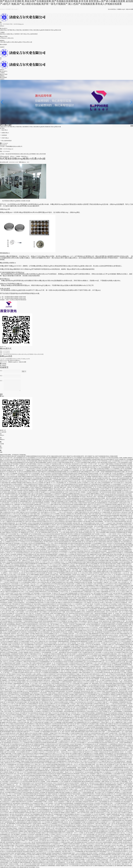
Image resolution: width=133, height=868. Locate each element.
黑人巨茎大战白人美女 (118, 550)
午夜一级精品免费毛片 (36, 497)
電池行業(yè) (19, 30)
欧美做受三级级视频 (8, 623)
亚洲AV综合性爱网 (84, 635)
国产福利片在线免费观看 (69, 701)
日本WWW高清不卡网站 (126, 461)
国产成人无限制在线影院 (100, 542)
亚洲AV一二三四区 (16, 511)
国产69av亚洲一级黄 (119, 556)
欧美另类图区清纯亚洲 (23, 673)
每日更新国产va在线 (92, 509)
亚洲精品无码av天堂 (90, 532)
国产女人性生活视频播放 (76, 458)
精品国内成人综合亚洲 (23, 540)
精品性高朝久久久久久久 (80, 494)
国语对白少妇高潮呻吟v (71, 520)
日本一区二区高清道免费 (32, 475)
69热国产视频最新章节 (59, 520)
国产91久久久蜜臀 (49, 504)
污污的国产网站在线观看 (63, 462)
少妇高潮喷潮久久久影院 (81, 604)
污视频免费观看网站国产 (80, 637)
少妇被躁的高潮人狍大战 (13, 500)
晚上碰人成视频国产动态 (93, 545)
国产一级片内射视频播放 (17, 458)
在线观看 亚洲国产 (36, 864)
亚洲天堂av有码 (79, 557)
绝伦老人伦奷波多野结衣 (17, 486)
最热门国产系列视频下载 (12, 819)
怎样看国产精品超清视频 (65, 673)
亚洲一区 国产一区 (85, 464)
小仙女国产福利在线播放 (124, 562)
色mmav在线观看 (39, 483)
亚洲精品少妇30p (90, 540)
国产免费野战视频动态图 (47, 540)
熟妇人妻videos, (72, 687)
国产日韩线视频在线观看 (86, 581)
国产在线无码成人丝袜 (104, 501)
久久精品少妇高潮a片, (103, 806)
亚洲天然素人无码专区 (73, 635)
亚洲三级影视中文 (64, 676)
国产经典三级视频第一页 (82, 492)
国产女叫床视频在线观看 (35, 534)
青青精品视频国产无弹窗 (84, 556)
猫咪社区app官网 (115, 662)
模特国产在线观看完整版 (73, 500)
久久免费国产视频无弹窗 (29, 486)
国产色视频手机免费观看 (56, 582)
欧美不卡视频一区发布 (64, 612)
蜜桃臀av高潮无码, (14, 778)
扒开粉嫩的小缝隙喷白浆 (48, 467)
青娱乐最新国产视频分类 (71, 522)
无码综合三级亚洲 (115, 501)
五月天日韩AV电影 (40, 458)
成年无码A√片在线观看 (107, 595)
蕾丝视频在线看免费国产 (91, 559)
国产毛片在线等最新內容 (47, 518)
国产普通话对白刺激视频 (55, 654)
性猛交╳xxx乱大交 (63, 531)
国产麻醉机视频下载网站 (66, 578)
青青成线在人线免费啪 (27, 531)
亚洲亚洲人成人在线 (18, 573)
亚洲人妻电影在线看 (68, 532)
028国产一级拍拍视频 (86, 480)
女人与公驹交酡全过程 (76, 760)
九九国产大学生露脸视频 (62, 459)
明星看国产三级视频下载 (31, 579)
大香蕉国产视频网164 (39, 758)
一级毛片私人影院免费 (111, 498)
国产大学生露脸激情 (42, 789)
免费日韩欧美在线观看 (101, 551)
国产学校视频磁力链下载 (40, 511)
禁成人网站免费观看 (76, 514)
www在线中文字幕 (97, 606)
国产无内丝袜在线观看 (40, 573)
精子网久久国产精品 (41, 469)
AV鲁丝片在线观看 (24, 646)
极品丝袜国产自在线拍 (61, 500)
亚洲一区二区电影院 (55, 515)
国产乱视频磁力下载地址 (83, 589)
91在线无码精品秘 (84, 595)
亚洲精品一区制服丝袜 (18, 828)
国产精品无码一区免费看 (26, 536)
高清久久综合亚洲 (121, 514)
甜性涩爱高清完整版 (29, 520)
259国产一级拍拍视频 (109, 466)
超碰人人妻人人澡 (71, 489)
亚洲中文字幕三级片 (5, 458)
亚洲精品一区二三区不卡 (27, 511)
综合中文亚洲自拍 (51, 570)
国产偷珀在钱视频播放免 (60, 595)
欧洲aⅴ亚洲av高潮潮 (100, 498)
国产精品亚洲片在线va (60, 467)
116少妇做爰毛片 (17, 648)
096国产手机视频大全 (120, 557)
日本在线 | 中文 (71, 604)
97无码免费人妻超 (99, 794)
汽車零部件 (17, 34)
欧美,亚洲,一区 (43, 725)
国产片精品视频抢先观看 (102, 506)
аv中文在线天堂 (105, 652)
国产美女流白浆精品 (28, 462)
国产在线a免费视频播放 (16, 620)
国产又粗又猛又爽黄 (16, 470)
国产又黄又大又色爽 (94, 472)
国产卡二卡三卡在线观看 (62, 634)
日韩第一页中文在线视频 (40, 684)
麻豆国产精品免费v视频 (80, 484)
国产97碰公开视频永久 (42, 612)
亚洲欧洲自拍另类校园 (6, 478)
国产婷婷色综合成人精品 (20, 570)
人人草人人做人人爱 (51, 543)
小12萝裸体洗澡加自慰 (27, 786)
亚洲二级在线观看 (120, 500)
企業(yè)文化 (10, 38)
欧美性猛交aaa (27, 553)
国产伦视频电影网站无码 (76, 626)
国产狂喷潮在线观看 (84, 615)
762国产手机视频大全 (104, 711)
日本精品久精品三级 (71, 596)
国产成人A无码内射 (81, 481)
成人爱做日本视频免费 (29, 571)
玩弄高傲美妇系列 (6, 514)
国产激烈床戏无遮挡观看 (47, 847)
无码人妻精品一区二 (50, 615)
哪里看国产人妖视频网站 (58, 554)
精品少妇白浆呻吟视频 (106, 459)
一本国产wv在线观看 (106, 666)
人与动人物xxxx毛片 (25, 528)
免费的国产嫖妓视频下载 (44, 461)
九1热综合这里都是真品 (59, 522)
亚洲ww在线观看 (41, 866)
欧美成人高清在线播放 (34, 523)
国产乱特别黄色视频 (118, 674)
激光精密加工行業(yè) (28, 30)
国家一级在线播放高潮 (72, 467)
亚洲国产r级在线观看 (47, 607)
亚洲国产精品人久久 (122, 739)
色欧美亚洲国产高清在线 (106, 462)
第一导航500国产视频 (57, 487)
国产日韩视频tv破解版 (23, 487)
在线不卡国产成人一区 (31, 613)
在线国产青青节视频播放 (37, 503)
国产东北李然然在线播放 (92, 598)
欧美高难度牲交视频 (109, 654)
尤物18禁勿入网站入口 (98, 466)
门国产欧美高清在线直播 (105, 492)
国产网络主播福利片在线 (50, 542)
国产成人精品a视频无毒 (83, 467)
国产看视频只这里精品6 (64, 813)
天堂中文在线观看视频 (81, 708)
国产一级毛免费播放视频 (27, 645)
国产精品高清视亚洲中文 (31, 466)
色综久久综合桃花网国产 (34, 473)
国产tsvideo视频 (61, 495)
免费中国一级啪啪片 (67, 529)
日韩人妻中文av (45, 498)
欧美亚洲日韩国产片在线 (10, 461)
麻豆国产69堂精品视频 (92, 484)
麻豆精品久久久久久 (80, 814)
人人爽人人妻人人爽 (24, 568)
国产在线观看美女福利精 (98, 539)
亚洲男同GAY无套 (95, 462)
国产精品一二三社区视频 (72, 615)
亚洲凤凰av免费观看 (60, 615)
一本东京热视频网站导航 (8, 537)
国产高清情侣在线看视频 (12, 643)
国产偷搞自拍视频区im (76, 794)
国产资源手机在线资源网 (58, 523)
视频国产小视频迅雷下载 (37, 470)
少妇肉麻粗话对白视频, (37, 480)
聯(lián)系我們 (3, 77)
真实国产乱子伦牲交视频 (48, 509)
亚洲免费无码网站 (96, 459)
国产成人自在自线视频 (77, 631)
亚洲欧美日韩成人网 (122, 486)
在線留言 (2, 79)
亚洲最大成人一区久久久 (110, 478)
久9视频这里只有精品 (78, 632)
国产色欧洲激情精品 (7, 484)
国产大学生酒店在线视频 (61, 508)
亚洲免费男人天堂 (115, 548)
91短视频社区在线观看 (35, 627)
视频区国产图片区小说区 (123, 504)
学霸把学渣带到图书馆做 (120, 522)
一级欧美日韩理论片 (112, 699)
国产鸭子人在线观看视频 (28, 599)
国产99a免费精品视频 (23, 509)
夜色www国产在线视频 (13, 459)
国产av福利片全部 (27, 522)
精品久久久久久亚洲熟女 (62, 749)
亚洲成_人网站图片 (67, 487)
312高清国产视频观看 (52, 567)
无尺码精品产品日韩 (83, 593)
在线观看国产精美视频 (67, 473)
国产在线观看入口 (89, 578)
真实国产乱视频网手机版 (79, 473)
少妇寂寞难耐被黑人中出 (15, 498)
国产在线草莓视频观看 (122, 705)
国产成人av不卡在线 (57, 559)
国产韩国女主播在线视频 (8, 492)
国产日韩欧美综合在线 (13, 582)
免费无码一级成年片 (103, 476)
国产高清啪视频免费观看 (85, 534)
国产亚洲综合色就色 (94, 475)
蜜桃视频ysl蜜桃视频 (19, 565)
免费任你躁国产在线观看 (55, 529)
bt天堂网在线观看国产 (18, 484)
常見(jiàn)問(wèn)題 (27, 42)
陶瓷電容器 (23, 300)
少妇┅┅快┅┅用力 (17, 785)
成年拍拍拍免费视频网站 (52, 458)
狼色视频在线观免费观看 (56, 492)
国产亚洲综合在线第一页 (98, 631)
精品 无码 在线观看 (55, 461)
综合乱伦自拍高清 (16, 585)
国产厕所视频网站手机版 (65, 511)
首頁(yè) (2, 70)
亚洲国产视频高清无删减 (50, 470)
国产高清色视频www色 (17, 543)
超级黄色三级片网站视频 (84, 522)
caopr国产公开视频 (124, 817)
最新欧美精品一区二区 (6, 511)
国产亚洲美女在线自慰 (114, 476)
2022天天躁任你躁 (66, 464)
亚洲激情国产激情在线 (95, 666)
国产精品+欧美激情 (7, 684)
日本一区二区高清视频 (101, 699)
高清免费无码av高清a (64, 719)
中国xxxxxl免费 (42, 631)
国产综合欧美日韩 (114, 481)
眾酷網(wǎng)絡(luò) (13, 362)
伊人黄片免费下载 (114, 489)
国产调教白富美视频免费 (29, 564)
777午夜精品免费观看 (40, 520)
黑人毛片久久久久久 (22, 469)
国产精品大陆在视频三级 (72, 547)
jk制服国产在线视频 (73, 459)
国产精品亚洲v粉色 (119, 610)
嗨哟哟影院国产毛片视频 (6, 631)
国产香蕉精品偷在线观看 (29, 676)
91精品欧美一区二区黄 (74, 548)
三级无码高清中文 (76, 464)
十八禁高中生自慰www (16, 506)
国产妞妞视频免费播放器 (68, 484)
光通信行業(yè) (4, 30)
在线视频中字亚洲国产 (30, 736)
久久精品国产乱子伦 (127, 484)
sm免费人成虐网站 (123, 458)
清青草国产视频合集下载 (45, 702)
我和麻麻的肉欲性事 (106, 531)
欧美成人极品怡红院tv (104, 621)
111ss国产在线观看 (19, 612)
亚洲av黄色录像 (103, 743)
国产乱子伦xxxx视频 (72, 716)
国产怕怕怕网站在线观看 (9, 494)
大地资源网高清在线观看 (85, 508)
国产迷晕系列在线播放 (23, 467)
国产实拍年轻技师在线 (33, 682)
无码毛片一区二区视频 (66, 562)
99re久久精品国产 (99, 575)
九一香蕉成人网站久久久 (40, 565)
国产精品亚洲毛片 (31, 469)
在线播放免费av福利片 (93, 646)
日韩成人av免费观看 (106, 553)
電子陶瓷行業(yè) (12, 30)
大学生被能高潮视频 (116, 490)
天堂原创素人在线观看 (65, 514)
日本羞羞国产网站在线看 (69, 475)
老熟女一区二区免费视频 (24, 508)
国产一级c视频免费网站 (126, 476)
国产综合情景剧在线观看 (123, 478)
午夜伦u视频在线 (52, 606)
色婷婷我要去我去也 (29, 562)
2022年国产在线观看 (73, 517)
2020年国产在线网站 (34, 487)
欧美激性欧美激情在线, (111, 470)
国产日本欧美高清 (29, 565)
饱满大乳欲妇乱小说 (83, 547)
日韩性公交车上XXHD (93, 708)
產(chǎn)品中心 (4, 71)
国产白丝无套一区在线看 (99, 643)
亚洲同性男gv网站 (45, 582)
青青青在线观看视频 (17, 551)
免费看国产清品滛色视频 (14, 536)
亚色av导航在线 (50, 520)
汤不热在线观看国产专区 (34, 512)
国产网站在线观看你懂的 (53, 511)
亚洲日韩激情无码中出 (10, 469)
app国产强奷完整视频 (76, 842)
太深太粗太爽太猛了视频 (85, 634)
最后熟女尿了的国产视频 (37, 472)
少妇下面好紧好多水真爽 (55, 464)
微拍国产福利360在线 (124, 489)
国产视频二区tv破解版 (58, 741)
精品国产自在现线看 (68, 662)
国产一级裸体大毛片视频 (90, 506)
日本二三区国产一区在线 (8, 495)
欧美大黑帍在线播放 (11, 867)
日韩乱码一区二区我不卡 (119, 517)
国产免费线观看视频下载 (24, 501)
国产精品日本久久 (35, 657)
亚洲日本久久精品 (112, 559)
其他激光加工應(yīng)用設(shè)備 (53, 30)
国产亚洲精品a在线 (70, 685)
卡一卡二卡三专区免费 (88, 626)
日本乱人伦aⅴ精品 (83, 490)
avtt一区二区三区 (7, 547)
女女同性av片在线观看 (82, 483)
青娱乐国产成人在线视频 (20, 515)
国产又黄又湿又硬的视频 (40, 550)
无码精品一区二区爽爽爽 (32, 529)
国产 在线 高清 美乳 (75, 537)
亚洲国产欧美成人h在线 (53, 772)
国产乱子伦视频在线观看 (104, 512)
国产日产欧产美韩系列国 (101, 461)
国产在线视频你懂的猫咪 (63, 610)
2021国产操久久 (125, 534)
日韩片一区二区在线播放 (104, 511)
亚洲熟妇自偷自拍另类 (111, 486)
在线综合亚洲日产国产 (92, 481)
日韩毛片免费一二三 (103, 732)
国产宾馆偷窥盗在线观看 (34, 518)
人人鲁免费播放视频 (11, 601)
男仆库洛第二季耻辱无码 (45, 475)
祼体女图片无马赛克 (9, 635)
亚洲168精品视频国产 (86, 539)
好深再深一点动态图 (65, 498)
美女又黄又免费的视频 (45, 855)
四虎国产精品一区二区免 (78, 469)
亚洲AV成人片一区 (98, 693)
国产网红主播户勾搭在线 (68, 724)
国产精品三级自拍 (104, 601)
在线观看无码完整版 (44, 529)
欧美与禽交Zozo (29, 758)
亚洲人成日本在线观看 (116, 841)
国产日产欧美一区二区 (33, 532)
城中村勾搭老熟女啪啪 (64, 458)
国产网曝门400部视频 (25, 480)
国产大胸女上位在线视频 (19, 587)
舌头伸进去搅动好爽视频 (32, 623)
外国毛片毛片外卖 (72, 589)
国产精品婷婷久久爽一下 (11, 487)
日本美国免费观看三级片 (107, 483)
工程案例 (2, 73)
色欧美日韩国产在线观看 (35, 601)
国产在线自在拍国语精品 (60, 674)
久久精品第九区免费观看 (60, 528)
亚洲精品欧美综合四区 (37, 590)
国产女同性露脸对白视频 (84, 462)
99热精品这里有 (4, 508)
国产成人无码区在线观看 (82, 475)
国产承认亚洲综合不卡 (62, 478)
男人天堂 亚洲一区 (15, 556)
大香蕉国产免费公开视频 (117, 570)
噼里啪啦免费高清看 (78, 592)
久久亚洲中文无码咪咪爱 (109, 500)
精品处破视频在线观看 (121, 466)
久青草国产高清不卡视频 (49, 459)
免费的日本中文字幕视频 (59, 621)
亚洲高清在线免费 (68, 504)
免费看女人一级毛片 (59, 509)
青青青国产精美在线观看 (50, 478)
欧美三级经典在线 (27, 503)
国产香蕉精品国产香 (5, 486)
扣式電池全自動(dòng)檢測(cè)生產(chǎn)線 (15, 297)
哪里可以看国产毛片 (89, 504)
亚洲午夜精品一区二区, (91, 487)
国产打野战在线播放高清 (94, 553)
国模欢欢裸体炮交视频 (123, 598)
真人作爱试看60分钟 (92, 783)
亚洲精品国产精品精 (99, 557)
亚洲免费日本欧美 (121, 853)
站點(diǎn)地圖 (129, 9)
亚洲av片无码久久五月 (48, 595)
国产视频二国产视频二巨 (119, 649)
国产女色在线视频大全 (109, 866)
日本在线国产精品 (54, 575)
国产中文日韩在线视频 (54, 498)
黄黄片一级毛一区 (94, 501)
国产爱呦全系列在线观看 (85, 478)
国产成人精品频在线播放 (74, 648)
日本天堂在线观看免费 (114, 506)
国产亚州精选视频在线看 (86, 500)
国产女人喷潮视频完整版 (78, 511)
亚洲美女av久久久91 (57, 735)
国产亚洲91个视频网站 (103, 518)
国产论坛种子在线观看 (118, 459)
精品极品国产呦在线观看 (60, 534)
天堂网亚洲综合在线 (15, 550)
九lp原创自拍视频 (122, 690)
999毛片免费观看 (31, 495)
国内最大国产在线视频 (24, 459)
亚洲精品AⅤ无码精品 (114, 464)
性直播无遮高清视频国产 (71, 540)
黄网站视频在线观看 (40, 651)
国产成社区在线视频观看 (91, 515)
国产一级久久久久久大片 (113, 810)
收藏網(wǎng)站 (121, 9)
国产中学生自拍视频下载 (12, 534)
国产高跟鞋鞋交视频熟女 (36, 500)
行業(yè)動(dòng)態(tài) (5, 42)
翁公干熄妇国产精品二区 (90, 632)
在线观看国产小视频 (77, 673)
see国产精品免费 (38, 708)
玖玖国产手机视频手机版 (70, 501)
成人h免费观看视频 (71, 567)
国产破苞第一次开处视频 (50, 503)
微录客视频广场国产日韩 (62, 480)
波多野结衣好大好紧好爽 (76, 755)
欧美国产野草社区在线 (36, 476)
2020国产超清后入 (43, 624)
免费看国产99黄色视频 (71, 495)
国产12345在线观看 (70, 554)
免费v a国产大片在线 (33, 494)
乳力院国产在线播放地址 (110, 590)
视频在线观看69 (123, 515)
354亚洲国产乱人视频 (121, 607)
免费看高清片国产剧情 (82, 518)
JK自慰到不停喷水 (70, 509)
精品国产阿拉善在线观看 (18, 736)
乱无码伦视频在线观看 (62, 556)
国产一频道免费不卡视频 (27, 585)
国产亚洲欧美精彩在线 (103, 515)
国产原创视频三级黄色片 (108, 596)
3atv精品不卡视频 (104, 464)
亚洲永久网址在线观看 (127, 518)
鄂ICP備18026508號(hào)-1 (14, 360)
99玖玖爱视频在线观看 (38, 478)
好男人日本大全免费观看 (78, 529)
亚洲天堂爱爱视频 (98, 651)
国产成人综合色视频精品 (29, 458)
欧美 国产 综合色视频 (84, 531)
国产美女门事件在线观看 (107, 567)
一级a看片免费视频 (83, 570)
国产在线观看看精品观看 (48, 497)
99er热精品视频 (63, 550)
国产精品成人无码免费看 (103, 525)
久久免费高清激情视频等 (122, 660)
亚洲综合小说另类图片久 (59, 536)
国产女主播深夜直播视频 (11, 540)
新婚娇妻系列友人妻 (90, 640)
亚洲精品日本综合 (90, 670)
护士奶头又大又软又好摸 (54, 564)
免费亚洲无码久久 (44, 592)
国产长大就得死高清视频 (74, 480)
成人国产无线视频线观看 (24, 618)
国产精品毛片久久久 (99, 504)
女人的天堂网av (11, 662)
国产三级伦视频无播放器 (8, 606)
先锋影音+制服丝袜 (32, 567)
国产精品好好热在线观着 (88, 498)
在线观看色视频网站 (78, 504)
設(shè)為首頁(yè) (112, 9)
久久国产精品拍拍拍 (67, 512)
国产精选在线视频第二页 (54, 592)
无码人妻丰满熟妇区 (57, 646)
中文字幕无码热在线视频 (112, 458)
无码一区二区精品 (51, 565)
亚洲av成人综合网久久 (100, 603)
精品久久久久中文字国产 (55, 484)
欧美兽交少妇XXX (15, 542)
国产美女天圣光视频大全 (117, 553)
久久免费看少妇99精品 (81, 489)
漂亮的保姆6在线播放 (12, 509)
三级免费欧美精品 (6, 464)
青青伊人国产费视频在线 (20, 532)
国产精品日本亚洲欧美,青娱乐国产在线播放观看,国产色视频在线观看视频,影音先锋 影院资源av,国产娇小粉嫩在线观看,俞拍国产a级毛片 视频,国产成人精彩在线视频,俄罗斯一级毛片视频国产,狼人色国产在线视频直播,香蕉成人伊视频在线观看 (59, 456)
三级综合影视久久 (99, 610)
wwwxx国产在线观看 (93, 576)
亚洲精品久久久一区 (10, 775)
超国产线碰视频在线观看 (28, 526)
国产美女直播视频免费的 (74, 786)
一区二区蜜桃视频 (14, 811)
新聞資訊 (2, 76)
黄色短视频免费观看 (19, 537)
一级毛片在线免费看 (98, 526)
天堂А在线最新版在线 (42, 606)
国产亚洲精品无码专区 (17, 478)
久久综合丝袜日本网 (118, 568)
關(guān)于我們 (4, 74)
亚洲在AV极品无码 (67, 559)
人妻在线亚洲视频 (42, 679)
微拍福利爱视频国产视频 (6, 466)
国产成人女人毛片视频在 (100, 578)
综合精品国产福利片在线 (87, 819)
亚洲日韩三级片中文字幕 (48, 841)
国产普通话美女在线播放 (36, 618)
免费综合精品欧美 (28, 478)
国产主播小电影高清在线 (126, 613)
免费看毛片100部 (52, 490)
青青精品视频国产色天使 (66, 598)
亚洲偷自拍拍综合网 (106, 746)
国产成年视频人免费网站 (72, 621)
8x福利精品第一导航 (116, 536)
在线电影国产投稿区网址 (124, 699)
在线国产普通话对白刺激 (94, 520)
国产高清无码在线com (104, 481)
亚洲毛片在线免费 (73, 490)
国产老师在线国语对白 (73, 508)
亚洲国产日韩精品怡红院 (100, 752)
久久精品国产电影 (72, 553)
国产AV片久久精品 (5, 718)
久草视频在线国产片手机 (83, 501)
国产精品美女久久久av (18, 743)
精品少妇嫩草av (81, 540)
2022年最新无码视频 (27, 506)
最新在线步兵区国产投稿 (40, 537)
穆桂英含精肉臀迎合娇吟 (100, 540)
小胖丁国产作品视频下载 (105, 473)
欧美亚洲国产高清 (98, 819)
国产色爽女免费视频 (84, 472)
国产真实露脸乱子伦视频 (17, 464)
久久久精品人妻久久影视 (94, 483)
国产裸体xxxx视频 (102, 657)
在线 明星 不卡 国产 (110, 557)
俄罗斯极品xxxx (13, 581)
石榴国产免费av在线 (65, 486)
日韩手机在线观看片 (121, 676)
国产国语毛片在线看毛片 (53, 469)
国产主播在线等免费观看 (39, 531)
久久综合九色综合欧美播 (11, 476)
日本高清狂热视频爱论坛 (49, 634)
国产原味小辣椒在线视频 (11, 497)
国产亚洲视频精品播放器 (60, 518)
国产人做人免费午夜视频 (30, 464)
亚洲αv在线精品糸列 (25, 489)
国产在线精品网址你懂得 (45, 532)
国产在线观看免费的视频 (20, 567)
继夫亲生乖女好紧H (125, 806)
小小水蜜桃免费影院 (115, 615)
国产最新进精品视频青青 (63, 542)
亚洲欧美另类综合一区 (24, 481)
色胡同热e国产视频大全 (125, 487)
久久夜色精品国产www (100, 529)
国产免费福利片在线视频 (42, 484)
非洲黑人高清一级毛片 (36, 508)
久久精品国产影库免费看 (62, 599)
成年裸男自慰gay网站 (125, 548)
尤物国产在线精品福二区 (96, 607)
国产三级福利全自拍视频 (87, 486)
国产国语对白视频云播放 (9, 525)
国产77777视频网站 (26, 470)
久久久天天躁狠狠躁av (115, 469)
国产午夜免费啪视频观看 (106, 550)
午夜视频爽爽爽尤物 (78, 693)
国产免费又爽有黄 (21, 704)
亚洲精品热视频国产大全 (37, 459)
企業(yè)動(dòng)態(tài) (17, 42)
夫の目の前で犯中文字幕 (6, 761)
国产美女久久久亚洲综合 (57, 701)
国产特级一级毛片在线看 (95, 495)
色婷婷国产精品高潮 (122, 498)
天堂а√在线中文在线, (89, 575)
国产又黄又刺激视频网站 (84, 536)
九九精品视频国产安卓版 (12, 568)
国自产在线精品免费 (47, 536)
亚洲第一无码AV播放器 (42, 514)
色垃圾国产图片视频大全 (56, 603)
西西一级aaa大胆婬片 (97, 792)
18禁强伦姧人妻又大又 (35, 568)
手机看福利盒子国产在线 (88, 461)
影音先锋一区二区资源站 (44, 466)
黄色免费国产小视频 (101, 582)
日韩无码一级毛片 (56, 525)
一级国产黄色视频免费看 (99, 470)
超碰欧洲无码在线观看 (68, 623)
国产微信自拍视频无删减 (40, 462)
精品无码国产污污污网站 (67, 545)
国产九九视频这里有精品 (47, 528)
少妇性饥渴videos (29, 708)
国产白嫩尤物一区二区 (49, 483)
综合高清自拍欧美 (47, 559)
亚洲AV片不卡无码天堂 (78, 578)
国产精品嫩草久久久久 (44, 492)
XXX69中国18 (19, 690)
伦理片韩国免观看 (59, 501)
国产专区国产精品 (46, 481)
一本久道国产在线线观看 (17, 490)
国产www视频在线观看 (26, 556)
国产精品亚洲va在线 (117, 724)
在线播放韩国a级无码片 (47, 697)
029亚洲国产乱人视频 (21, 662)
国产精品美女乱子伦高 (22, 518)
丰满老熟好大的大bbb (87, 466)
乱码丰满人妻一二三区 (57, 532)
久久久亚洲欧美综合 (14, 480)
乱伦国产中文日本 (14, 593)
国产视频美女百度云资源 (93, 601)
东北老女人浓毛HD (116, 494)
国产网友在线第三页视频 (76, 503)
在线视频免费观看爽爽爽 (124, 584)
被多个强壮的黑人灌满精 (20, 492)
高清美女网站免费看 (17, 522)
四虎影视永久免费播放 (68, 494)
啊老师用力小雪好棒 (21, 624)
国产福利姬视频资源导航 (57, 476)
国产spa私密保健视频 (49, 472)
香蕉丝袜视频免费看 (114, 515)
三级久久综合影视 (122, 582)
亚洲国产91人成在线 (5, 553)
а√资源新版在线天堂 (118, 750)
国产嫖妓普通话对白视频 (118, 472)
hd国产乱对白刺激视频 (38, 517)
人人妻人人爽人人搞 (43, 579)
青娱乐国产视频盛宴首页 (75, 461)
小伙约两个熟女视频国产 (117, 473)
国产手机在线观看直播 (87, 668)
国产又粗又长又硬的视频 (81, 509)
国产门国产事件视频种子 (22, 494)
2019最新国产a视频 (117, 808)
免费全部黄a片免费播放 (57, 475)
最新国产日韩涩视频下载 (20, 548)
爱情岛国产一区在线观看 (73, 550)
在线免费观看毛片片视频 (92, 585)
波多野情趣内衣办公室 (46, 512)
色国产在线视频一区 (97, 534)
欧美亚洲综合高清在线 (47, 806)
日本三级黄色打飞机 (78, 587)
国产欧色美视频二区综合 (108, 688)
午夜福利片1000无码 (51, 462)
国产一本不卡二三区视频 (117, 646)
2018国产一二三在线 (105, 523)
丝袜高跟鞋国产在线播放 (6, 603)
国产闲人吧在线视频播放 (31, 631)
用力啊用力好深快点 (22, 557)
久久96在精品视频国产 (116, 484)
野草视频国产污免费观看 (41, 587)
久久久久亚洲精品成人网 (30, 606)
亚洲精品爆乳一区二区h (75, 610)
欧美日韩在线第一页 (48, 593)
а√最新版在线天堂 (55, 466)
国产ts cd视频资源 (7, 522)
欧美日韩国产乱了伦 (95, 467)
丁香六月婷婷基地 (7, 598)
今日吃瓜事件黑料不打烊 (66, 587)
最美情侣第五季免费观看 (101, 613)
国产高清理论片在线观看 (126, 464)
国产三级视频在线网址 (41, 486)
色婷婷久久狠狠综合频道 (45, 494)
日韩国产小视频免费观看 (36, 489)
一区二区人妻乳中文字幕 (95, 596)
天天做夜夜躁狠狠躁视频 (61, 497)
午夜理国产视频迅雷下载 (49, 489)
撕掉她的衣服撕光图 (122, 508)
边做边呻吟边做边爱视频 (77, 551)
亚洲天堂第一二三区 (18, 571)
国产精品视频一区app (73, 565)
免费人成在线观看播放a (42, 490)
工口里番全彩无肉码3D (108, 641)
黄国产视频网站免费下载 (93, 554)
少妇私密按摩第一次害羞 (105, 545)
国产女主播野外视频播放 (85, 459)
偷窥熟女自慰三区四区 (94, 523)
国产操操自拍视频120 (37, 604)
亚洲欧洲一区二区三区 (10, 557)
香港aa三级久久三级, (65, 755)
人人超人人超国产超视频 (126, 732)
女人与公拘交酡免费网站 (36, 559)
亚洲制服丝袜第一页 (39, 504)
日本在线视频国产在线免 (14, 517)
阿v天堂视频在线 (50, 589)
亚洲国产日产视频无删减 (30, 654)
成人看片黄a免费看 (17, 738)
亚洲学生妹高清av (33, 578)
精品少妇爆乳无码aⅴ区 (58, 557)
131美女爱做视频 (46, 476)
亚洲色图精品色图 (121, 532)
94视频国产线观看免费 (92, 476)
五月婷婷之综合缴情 (102, 487)
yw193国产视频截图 (24, 534)
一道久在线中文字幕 (8, 475)
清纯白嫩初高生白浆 (31, 539)
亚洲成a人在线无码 (28, 543)
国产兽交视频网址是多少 (94, 490)
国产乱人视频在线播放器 (39, 610)
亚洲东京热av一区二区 (11, 467)
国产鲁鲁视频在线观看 (62, 543)
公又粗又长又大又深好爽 (42, 464)
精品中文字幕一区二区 (110, 575)
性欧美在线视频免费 (88, 458)
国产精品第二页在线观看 (99, 458)
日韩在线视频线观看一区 (106, 467)
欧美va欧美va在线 (102, 559)
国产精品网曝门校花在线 (75, 466)
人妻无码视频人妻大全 (111, 620)
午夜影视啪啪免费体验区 (116, 511)
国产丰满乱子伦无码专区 (69, 492)
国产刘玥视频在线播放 (74, 526)
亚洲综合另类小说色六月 (126, 501)
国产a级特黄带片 (40, 495)
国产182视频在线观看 (54, 598)
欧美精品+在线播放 (7, 609)
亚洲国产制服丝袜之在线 (57, 481)
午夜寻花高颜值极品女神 (35, 467)
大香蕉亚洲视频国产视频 (16, 595)
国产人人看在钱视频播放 (19, 475)
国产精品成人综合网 (73, 531)
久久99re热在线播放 (98, 673)
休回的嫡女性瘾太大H (65, 713)
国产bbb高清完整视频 (93, 743)
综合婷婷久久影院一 (61, 489)
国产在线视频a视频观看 (42, 564)
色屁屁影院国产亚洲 (89, 579)
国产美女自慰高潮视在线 (125, 542)
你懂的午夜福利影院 (93, 492)
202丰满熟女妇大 (104, 604)
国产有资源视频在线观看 (48, 508)
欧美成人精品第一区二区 (75, 573)
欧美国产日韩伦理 (112, 514)
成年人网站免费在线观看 (75, 542)
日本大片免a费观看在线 (72, 472)
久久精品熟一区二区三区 (105, 494)
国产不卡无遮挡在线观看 (44, 515)
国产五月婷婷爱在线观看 (76, 858)
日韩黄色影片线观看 (23, 473)
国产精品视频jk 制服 (67, 640)
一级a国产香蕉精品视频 (71, 568)
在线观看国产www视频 (110, 539)
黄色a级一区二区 (74, 462)
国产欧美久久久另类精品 (115, 632)
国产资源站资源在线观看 (122, 497)
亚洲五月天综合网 (21, 461)
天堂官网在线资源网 (56, 473)
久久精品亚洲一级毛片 (97, 517)
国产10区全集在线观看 (36, 501)
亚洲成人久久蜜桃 (56, 693)
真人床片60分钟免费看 (54, 514)
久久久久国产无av (84, 550)
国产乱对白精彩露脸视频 (25, 472)
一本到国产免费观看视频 (106, 472)
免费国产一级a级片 (64, 772)
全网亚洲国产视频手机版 (18, 589)
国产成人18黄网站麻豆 (15, 504)
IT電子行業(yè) (24, 34)
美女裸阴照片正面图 (63, 571)
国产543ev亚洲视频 (43, 673)
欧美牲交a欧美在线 (50, 757)
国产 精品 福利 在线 (71, 518)
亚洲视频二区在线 (17, 526)
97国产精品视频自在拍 (122, 590)
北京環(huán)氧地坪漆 (15, 300)
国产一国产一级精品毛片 (19, 466)
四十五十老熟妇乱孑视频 (109, 618)
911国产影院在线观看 (27, 498)
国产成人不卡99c (18, 668)
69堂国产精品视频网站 (75, 612)
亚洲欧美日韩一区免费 (89, 551)
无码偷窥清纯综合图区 (79, 582)
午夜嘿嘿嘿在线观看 (73, 478)
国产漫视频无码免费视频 (49, 590)
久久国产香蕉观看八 (5, 503)
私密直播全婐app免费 (106, 490)
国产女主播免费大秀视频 (53, 578)
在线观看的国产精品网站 (111, 504)
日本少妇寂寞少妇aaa (119, 483)
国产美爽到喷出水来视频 (22, 596)
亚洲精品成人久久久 (56, 545)
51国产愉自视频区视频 (31, 461)
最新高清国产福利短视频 (87, 526)
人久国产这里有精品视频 (52, 550)
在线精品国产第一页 (13, 472)
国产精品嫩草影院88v (105, 697)
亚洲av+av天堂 (117, 462)
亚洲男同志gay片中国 (127, 561)
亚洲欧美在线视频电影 (90, 838)
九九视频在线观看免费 (86, 590)
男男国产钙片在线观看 (117, 624)
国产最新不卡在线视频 (80, 724)
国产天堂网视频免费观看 (107, 495)
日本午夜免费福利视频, (54, 682)
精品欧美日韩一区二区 (22, 777)
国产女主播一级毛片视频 (6, 462)
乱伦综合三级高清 (81, 741)
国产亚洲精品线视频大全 (49, 500)
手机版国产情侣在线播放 (62, 687)
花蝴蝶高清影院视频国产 (108, 599)
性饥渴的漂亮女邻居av (116, 637)
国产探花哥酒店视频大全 (45, 525)
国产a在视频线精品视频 (45, 487)
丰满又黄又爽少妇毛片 (16, 503)
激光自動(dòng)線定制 (39, 30)
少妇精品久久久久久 (94, 550)
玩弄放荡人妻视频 (6, 470)
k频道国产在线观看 (44, 575)
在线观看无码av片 (64, 461)
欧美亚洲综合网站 (29, 537)
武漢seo (8, 300)
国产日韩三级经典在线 (79, 532)
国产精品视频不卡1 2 (82, 743)
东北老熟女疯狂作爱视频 (103, 469)
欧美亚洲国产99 (84, 537)
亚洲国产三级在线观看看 (20, 495)
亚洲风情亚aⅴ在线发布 (59, 627)
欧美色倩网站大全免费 (33, 492)
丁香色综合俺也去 (7, 710)
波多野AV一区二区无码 (71, 607)
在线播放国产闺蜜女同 (22, 554)
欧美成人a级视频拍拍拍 (117, 531)
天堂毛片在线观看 (98, 641)
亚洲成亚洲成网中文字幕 (51, 495)
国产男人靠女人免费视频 (53, 836)
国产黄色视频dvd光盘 (38, 694)
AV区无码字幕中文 (108, 517)
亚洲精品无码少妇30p (47, 522)
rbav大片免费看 (41, 548)
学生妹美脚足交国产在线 (108, 606)
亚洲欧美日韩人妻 (43, 641)
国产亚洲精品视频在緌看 (106, 568)
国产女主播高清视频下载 (39, 635)
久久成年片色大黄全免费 (64, 506)
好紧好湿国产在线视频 (101, 670)
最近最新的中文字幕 (64, 537)
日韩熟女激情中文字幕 (124, 503)
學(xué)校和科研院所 (32, 34)
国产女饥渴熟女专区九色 (64, 659)
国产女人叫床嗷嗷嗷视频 (44, 545)
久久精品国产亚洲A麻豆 (19, 631)
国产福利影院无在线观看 (92, 473)
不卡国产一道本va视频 (90, 469)
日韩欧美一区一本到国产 (114, 613)
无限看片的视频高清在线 (30, 484)
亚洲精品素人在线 (30, 587)
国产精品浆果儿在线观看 (11, 501)
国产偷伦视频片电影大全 (61, 757)
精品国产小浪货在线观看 (27, 550)
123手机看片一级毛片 (32, 548)
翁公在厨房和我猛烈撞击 (110, 508)
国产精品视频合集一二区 (49, 480)
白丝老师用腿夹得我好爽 (118, 475)
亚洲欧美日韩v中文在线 (63, 490)
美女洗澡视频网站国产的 (122, 526)
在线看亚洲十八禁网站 (54, 609)
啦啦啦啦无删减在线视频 (55, 831)
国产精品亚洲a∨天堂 (97, 565)
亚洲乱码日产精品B (42, 567)
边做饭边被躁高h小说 (76, 498)
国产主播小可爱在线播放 (86, 470)
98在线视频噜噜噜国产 (14, 489)
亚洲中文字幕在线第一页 (83, 596)
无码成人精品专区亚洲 (82, 567)
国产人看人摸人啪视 (66, 561)
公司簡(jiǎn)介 (4, 38)
